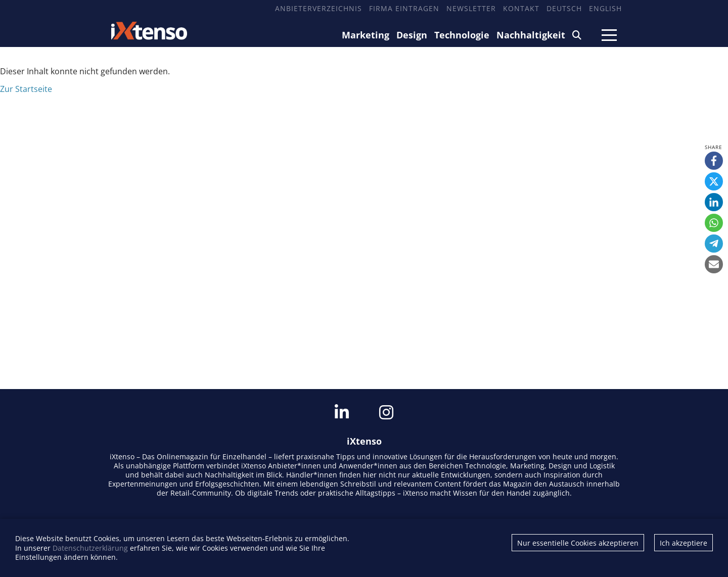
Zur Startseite (26, 89)
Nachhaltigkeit (531, 35)
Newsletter (471, 8)
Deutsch (564, 8)
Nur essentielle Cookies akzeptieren (578, 543)
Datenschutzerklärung (90, 548)
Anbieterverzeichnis (318, 8)
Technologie (462, 35)
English (605, 8)
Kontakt (521, 8)
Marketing (366, 35)
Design (412, 35)
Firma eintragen (404, 8)
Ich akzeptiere (684, 543)
